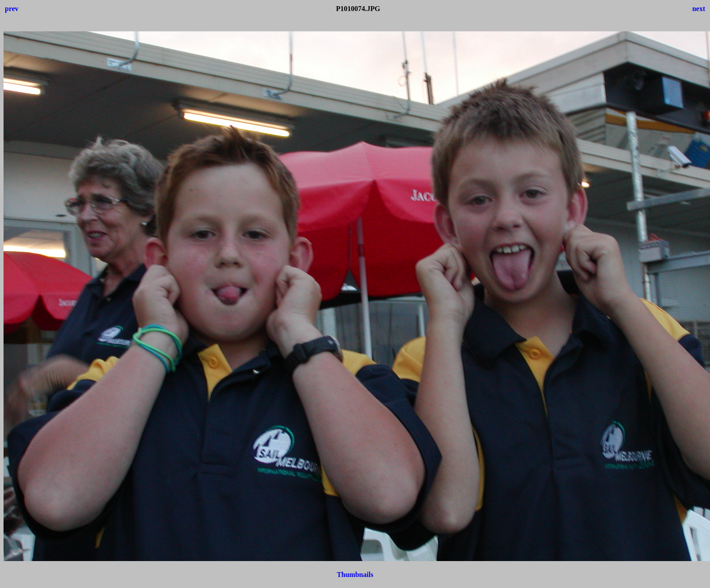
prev (12, 9)
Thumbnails (355, 575)
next (699, 9)
